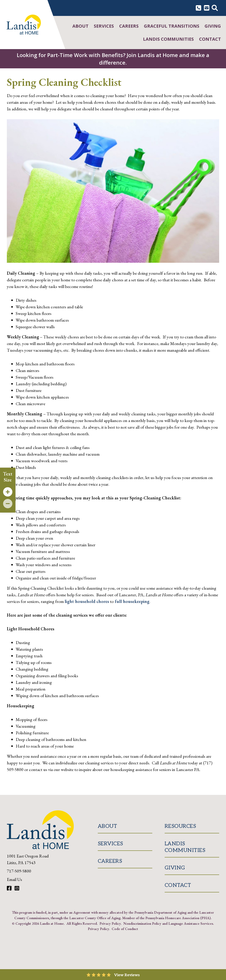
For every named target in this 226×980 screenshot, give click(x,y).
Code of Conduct (125, 929)
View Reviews (127, 975)
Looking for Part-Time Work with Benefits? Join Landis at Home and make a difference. (113, 59)
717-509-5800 (19, 871)
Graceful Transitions (172, 26)
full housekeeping (132, 601)
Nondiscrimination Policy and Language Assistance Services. (169, 923)
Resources (180, 826)
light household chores (87, 601)
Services (104, 26)
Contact (210, 39)
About (80, 26)
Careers (129, 26)
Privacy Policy (110, 923)
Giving (213, 26)
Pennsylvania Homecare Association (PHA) (178, 918)
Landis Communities (168, 39)
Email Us (14, 879)
